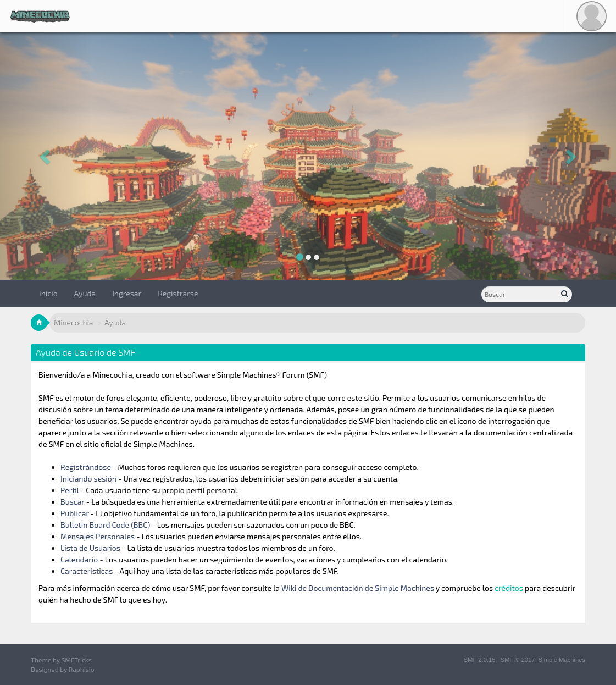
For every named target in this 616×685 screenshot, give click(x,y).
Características (87, 571)
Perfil (70, 490)
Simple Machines (562, 660)
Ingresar (127, 293)
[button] (46, 156)
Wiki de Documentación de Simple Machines (358, 588)
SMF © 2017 (518, 660)
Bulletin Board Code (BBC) (106, 525)
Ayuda (85, 293)
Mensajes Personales (98, 536)
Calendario (79, 559)
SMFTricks (77, 660)
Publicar (75, 513)
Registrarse (178, 293)
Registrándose (86, 467)
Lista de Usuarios (90, 548)
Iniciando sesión (88, 479)
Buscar (73, 502)
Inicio (48, 293)
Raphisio (82, 669)
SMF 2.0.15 (480, 660)
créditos (509, 588)
